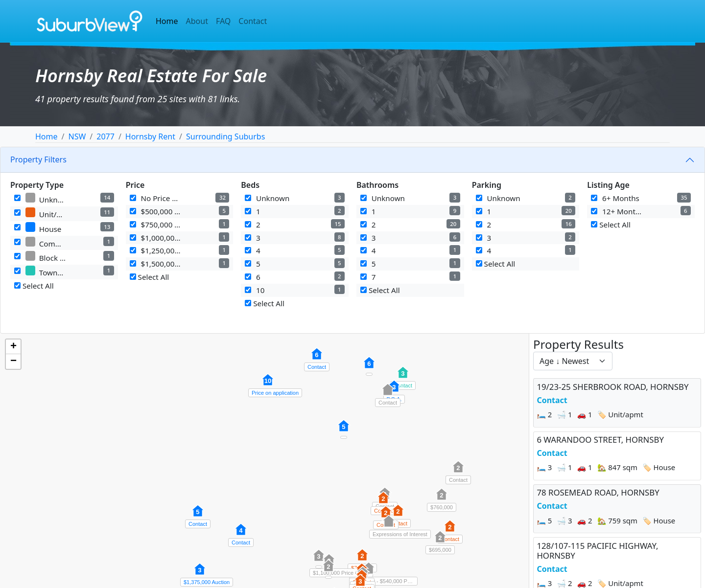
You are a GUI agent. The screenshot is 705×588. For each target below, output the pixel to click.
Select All (34, 286)
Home (167, 21)
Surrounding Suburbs (225, 136)
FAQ (223, 21)
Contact (253, 21)
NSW (77, 136)
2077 (106, 136)
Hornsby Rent (150, 136)
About (197, 21)
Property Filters (38, 159)
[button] (198, 516)
